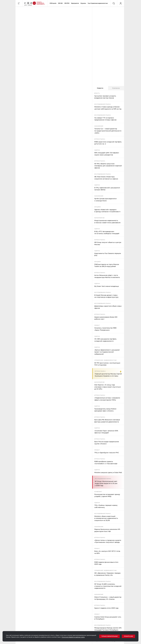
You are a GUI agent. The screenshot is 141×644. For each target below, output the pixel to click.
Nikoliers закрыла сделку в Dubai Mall (108, 472)
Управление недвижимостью (105, 360)
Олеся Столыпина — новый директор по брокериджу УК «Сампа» (108, 598)
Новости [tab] (100, 88)
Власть (97, 93)
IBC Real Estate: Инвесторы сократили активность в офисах (106, 178)
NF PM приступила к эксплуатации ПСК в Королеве (107, 364)
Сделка (97, 150)
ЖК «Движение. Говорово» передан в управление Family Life (107, 574)
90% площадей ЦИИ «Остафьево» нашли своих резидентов (107, 154)
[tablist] (108, 88)
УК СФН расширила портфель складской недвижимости (105, 340)
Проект (97, 325)
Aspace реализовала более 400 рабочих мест (106, 318)
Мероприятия (75, 3)
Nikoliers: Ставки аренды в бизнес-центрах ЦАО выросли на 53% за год (108, 108)
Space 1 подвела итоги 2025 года (106, 608)
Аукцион (98, 207)
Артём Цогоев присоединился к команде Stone (105, 200)
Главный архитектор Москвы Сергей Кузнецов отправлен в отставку (108, 375)
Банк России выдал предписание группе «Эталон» (107, 443)
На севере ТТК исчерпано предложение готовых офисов (105, 119)
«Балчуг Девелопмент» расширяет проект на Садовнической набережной (107, 352)
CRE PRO (67, 3)
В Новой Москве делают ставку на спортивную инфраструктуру (106, 296)
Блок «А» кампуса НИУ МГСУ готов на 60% (107, 552)
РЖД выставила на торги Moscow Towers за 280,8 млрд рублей (107, 265)
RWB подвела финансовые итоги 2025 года (106, 563)
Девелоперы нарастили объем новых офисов (108, 307)
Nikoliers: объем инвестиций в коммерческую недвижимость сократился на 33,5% (106, 518)
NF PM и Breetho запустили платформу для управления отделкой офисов (108, 166)
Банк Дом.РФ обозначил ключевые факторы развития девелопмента (107, 421)
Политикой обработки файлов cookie (73, 637)
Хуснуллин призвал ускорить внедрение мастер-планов (105, 97)
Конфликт (98, 492)
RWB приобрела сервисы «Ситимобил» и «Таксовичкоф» (106, 462)
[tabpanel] (108, 367)
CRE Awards (53, 3)
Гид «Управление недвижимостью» (98, 3)
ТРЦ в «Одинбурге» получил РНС (107, 453)
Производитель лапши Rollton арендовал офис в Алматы (105, 410)
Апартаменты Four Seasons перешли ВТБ (108, 254)
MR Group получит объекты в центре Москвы (108, 243)
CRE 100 (60, 3)
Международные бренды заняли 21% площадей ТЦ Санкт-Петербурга (108, 629)
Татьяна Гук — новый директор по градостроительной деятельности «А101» (108, 131)
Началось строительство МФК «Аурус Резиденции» (105, 329)
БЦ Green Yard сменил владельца (107, 286)
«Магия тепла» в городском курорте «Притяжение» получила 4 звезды (108, 541)
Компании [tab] (116, 88)
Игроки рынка (100, 139)
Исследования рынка (103, 104)
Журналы (83, 3)
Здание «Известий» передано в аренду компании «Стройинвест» (107, 211)
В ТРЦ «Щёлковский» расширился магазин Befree (107, 189)
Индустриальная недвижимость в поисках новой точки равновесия (107, 221)
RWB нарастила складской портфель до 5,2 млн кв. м (108, 143)
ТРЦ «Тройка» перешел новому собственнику (106, 506)
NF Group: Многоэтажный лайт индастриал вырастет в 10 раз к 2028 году (106, 483)
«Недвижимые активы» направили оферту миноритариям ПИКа (107, 399)
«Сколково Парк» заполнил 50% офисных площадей (106, 432)
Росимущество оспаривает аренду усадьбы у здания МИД (107, 495)
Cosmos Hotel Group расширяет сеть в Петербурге (108, 618)
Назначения (99, 126)
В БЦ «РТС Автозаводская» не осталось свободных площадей (107, 232)
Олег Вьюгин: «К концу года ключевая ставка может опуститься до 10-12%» (107, 387)
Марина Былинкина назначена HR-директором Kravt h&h (107, 530)
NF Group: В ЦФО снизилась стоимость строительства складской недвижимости (108, 586)
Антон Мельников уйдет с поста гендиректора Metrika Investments (107, 276)
